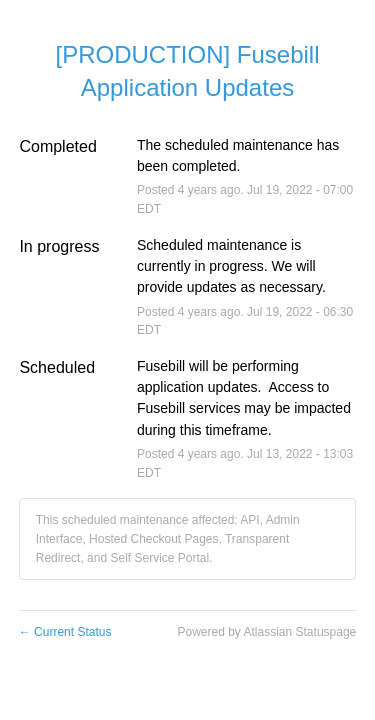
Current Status (65, 632)
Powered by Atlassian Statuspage (266, 632)
